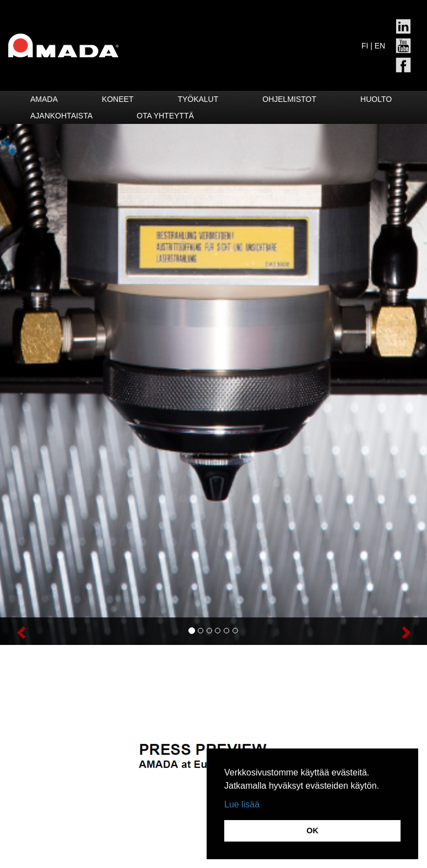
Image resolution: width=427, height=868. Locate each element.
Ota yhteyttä (165, 116)
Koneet (118, 99)
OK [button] (312, 831)
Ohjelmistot (289, 99)
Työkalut (198, 99)
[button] (32, 631)
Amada (44, 99)
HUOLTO (376, 99)
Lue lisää (242, 804)
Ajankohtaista (61, 116)
